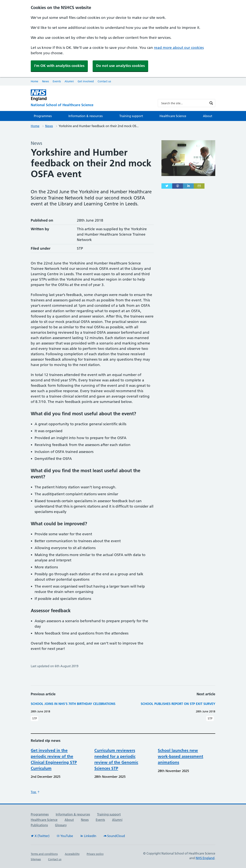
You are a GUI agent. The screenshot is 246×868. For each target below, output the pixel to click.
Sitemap (36, 859)
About (208, 116)
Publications (39, 825)
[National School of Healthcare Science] (91, 105)
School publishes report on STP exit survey (178, 704)
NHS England (205, 858)
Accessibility (72, 854)
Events (57, 81)
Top (35, 792)
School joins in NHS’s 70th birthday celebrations (73, 704)
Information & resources (86, 116)
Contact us (104, 81)
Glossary (61, 825)
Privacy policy (95, 854)
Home (34, 81)
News (45, 81)
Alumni (69, 81)
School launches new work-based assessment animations (180, 756)
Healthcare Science (173, 116)
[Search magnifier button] (211, 103)
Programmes (43, 116)
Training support (131, 116)
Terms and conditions (44, 854)
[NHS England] (91, 95)
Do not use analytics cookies (120, 66)
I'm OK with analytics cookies (59, 66)
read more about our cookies (179, 48)
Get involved (86, 81)
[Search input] (184, 103)
